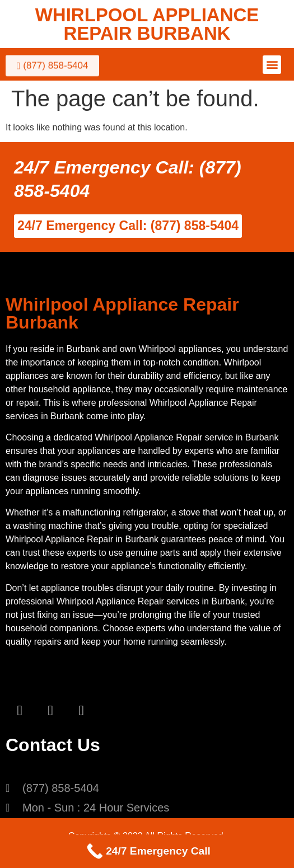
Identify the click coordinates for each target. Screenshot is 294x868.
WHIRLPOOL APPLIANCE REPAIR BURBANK (147, 24)
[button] (272, 65)
